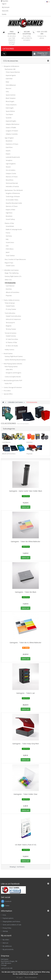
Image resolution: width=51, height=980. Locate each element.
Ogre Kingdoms (11, 164)
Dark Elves (9, 147)
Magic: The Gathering (12, 273)
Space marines (11, 95)
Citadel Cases (10, 266)
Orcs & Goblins (11, 170)
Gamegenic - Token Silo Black (26, 592)
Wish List (5, 943)
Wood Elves (10, 180)
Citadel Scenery (11, 336)
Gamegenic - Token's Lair (26, 693)
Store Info (5, 11)
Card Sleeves (10, 286)
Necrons (9, 88)
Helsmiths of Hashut (12, 186)
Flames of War (9, 223)
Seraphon (9, 160)
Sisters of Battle (11, 127)
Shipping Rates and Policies (11, 921)
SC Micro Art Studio (12, 346)
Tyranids (9, 118)
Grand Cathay (10, 219)
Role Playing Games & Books (13, 364)
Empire (8, 154)
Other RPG (9, 369)
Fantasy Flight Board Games (14, 356)
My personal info (8, 949)
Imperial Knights (11, 121)
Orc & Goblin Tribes (12, 200)
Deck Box (9, 289)
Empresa (5, 956)
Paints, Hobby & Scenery (12, 300)
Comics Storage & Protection (13, 387)
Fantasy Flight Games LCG (13, 276)
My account (6, 935)
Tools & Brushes (10, 313)
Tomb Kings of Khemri (13, 196)
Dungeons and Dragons (14, 373)
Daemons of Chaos (12, 144)
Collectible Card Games (11, 270)
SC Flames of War (11, 342)
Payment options (8, 918)
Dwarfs (8, 151)
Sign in (4, 4)
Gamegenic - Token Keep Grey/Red (25, 744)
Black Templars (11, 98)
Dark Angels (10, 108)
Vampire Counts (11, 173)
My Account (6, 7)
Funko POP (8, 383)
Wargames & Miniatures (11, 66)
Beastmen (9, 141)
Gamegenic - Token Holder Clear (25, 794)
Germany (9, 236)
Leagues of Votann (12, 131)
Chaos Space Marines (13, 72)
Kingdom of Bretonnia (13, 193)
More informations (31, 977)
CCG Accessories (10, 283)
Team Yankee (10, 256)
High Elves (9, 213)
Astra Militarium (11, 85)
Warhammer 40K (10, 69)
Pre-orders (7, 391)
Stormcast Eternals (12, 183)
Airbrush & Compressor (13, 319)
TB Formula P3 (10, 323)
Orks (7, 92)
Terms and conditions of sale (12, 925)
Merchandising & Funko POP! (13, 380)
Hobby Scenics (9, 350)
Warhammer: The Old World (14, 190)
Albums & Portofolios (13, 292)
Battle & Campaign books (14, 229)
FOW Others (10, 249)
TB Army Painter (11, 329)
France (8, 233)
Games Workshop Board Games (15, 360)
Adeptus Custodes (12, 134)
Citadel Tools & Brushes (13, 316)
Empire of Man (10, 210)
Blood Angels (10, 101)
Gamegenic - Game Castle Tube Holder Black (26, 491)
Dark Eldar (9, 79)
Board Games (8, 353)
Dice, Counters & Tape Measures (15, 259)
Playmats (9, 296)
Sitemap (5, 931)
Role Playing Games (11, 367)
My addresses (7, 946)
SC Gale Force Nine (12, 339)
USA (7, 246)
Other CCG (8, 280)
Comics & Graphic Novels (13, 377)
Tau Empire (9, 114)
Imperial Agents (11, 75)
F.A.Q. (4, 915)
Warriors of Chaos (12, 177)
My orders (6, 940)
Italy (7, 239)
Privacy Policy (7, 928)
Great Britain (10, 226)
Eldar (7, 82)
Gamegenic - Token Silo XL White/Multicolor (25, 642)
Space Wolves (10, 111)
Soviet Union (10, 242)
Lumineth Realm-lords (13, 157)
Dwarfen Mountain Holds (14, 203)
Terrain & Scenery (11, 333)
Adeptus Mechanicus (13, 124)
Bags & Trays (9, 263)
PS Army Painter (11, 309)
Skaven (8, 167)
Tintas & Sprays (10, 303)
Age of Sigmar (9, 138)
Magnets (9, 326)
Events (4, 14)
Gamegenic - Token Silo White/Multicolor (26, 541)
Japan (8, 252)
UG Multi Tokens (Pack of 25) (26, 845)
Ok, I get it (19, 977)
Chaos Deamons (11, 105)
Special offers (8, 394)
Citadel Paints (10, 306)
